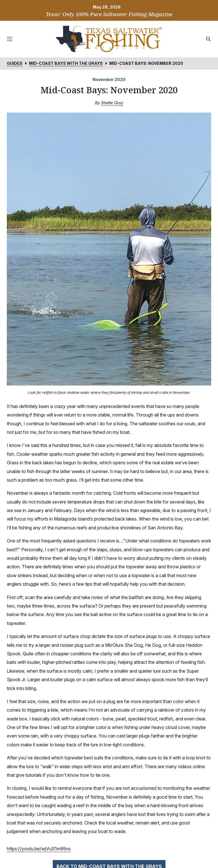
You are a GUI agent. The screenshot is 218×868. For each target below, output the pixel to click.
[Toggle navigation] (10, 39)
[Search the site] (208, 39)
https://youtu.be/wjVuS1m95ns (39, 849)
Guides (15, 63)
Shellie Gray (112, 103)
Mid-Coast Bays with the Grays (66, 63)
